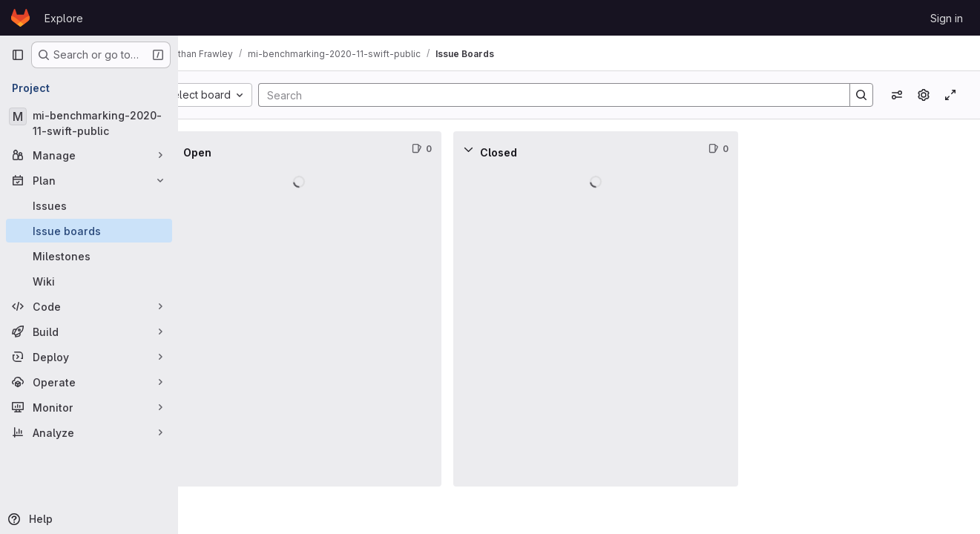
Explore (64, 18)
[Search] (566, 95)
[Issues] (89, 205)
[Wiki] (89, 281)
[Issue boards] (89, 231)
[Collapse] (211, 149)
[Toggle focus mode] (950, 95)
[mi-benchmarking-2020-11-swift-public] (89, 123)
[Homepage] (20, 18)
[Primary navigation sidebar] (18, 55)
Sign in (947, 18)
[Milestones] (89, 256)
